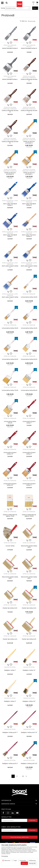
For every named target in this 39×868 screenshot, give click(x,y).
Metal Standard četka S (10, 48)
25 (23, 776)
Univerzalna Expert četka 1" (29, 422)
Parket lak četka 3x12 (29, 608)
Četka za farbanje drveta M (10, 111)
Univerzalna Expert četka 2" (29, 453)
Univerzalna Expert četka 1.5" (10, 453)
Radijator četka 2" (10, 701)
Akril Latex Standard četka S (10, 204)
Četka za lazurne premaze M (10, 173)
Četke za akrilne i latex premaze (10, 201)
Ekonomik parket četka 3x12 (10, 578)
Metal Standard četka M (29, 48)
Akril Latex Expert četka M (29, 267)
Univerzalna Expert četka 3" (29, 484)
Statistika (23, 860)
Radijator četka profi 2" (10, 764)
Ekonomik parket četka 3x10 (29, 547)
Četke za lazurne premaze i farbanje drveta (29, 78)
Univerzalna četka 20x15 (29, 297)
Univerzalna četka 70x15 (10, 390)
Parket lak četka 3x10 (10, 608)
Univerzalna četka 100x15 (10, 422)
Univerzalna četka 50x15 (10, 359)
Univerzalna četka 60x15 (29, 359)
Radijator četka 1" (10, 670)
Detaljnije (5, 856)
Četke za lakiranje (29, 543)
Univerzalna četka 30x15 (10, 328)
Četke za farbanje (29, 294)
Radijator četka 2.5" (29, 701)
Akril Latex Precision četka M (29, 236)
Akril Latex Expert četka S (10, 267)
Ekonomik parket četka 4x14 (29, 578)
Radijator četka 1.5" (29, 670)
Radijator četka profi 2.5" (29, 764)
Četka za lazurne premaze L (29, 173)
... (20, 776)
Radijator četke (10, 667)
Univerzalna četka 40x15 (29, 328)
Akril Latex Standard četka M (29, 204)
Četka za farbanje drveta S (29, 80)
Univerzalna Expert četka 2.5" (10, 484)
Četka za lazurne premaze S (29, 142)
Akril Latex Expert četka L (10, 298)
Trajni (15, 860)
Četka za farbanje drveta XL (10, 142)
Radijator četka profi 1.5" (29, 732)
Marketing (32, 860)
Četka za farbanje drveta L (29, 111)
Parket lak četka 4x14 (10, 639)
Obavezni (7, 860)
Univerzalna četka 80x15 (29, 390)
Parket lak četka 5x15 (29, 639)
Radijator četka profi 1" (10, 732)
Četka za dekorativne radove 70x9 (10, 515)
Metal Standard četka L (10, 79)
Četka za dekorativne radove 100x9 (29, 515)
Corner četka (10, 546)
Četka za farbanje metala (10, 46)
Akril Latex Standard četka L (10, 236)
